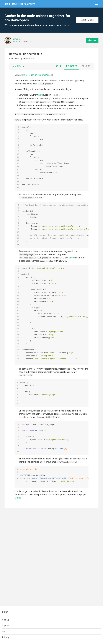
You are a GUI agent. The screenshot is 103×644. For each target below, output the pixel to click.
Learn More (87, 22)
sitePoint (46, 78)
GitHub (18, 501)
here (41, 98)
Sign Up (6, 620)
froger (31, 78)
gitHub (38, 78)
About (5, 631)
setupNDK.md (18, 69)
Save (92, 43)
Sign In (5, 626)
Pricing (6, 637)
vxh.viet (17, 42)
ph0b (24, 78)
